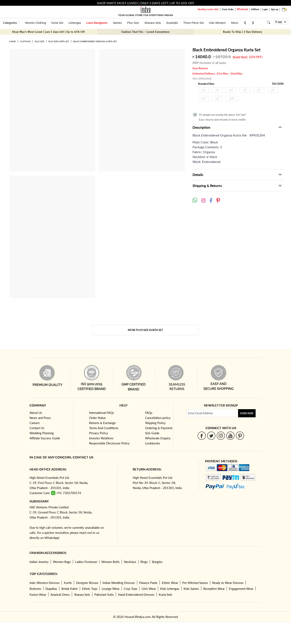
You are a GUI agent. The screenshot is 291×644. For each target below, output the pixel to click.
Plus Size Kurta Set (59, 41)
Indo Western (217, 23)
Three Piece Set (193, 23)
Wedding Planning (42, 433)
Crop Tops (131, 589)
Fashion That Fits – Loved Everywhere (145, 32)
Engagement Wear (241, 589)
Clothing (25, 41)
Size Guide (278, 83)
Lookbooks (153, 443)
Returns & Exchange (102, 423)
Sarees (117, 23)
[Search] (269, 22)
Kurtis (68, 583)
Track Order (228, 9)
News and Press (40, 418)
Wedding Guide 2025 (208, 9)
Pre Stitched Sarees (195, 583)
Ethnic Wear (170, 583)
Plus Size (133, 23)
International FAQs (102, 413)
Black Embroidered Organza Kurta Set (95, 41)
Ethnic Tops (90, 589)
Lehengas (75, 23)
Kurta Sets (166, 595)
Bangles (157, 562)
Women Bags (62, 562)
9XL (217, 99)
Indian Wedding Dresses (119, 583)
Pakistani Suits (104, 595)
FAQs (149, 413)
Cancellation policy (158, 418)
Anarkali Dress (60, 595)
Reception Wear (214, 589)
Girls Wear (149, 589)
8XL (203, 99)
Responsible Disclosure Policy (109, 443)
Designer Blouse (87, 583)
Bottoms (35, 589)
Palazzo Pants (148, 583)
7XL (273, 90)
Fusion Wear (38, 595)
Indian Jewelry (39, 562)
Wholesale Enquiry (158, 438)
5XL (245, 90)
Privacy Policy (99, 433)
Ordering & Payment (159, 428)
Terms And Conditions (104, 428)
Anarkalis (172, 23)
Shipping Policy (155, 423)
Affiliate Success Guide (45, 438)
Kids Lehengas (170, 589)
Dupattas (51, 589)
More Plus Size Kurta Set (145, 330)
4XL (231, 90)
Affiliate (255, 9)
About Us (36, 413)
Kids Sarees (191, 589)
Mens (235, 23)
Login (265, 9)
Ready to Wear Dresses (228, 583)
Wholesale (242, 9)
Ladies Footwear (86, 562)
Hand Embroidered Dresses (136, 595)
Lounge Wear (111, 589)
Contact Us (37, 428)
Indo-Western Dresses (45, 583)
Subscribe (247, 413)
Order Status (97, 418)
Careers (35, 423)
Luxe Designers (97, 23)
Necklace (130, 562)
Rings (144, 562)
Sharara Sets (153, 23)
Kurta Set (57, 23)
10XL (232, 99)
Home (13, 41)
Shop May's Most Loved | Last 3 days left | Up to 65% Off (49, 32)
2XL (203, 90)
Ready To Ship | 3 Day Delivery (243, 32)
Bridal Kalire (70, 589)
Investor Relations (101, 438)
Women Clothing (36, 23)
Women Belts (110, 562)
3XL (217, 90)
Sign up (275, 9)
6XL (259, 90)
